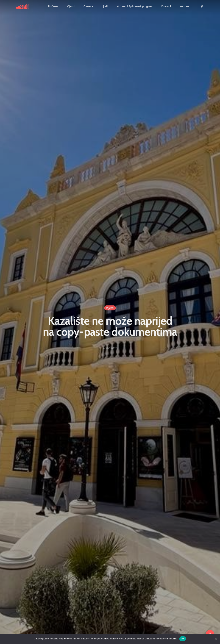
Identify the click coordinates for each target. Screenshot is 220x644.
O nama (88, 6)
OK (183, 639)
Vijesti (71, 6)
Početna (53, 6)
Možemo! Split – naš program (134, 6)
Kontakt (184, 6)
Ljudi (105, 6)
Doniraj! (166, 6)
